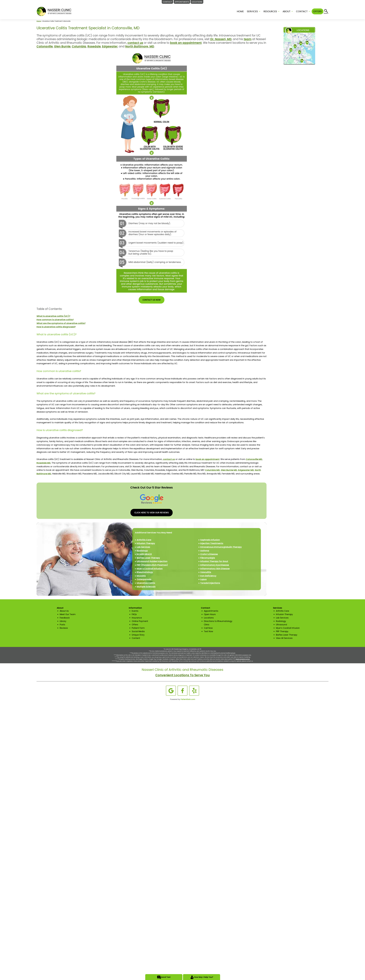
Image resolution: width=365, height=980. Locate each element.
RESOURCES (270, 11)
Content (136, 638)
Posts (62, 625)
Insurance (137, 618)
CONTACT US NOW (152, 300)
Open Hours (210, 614)
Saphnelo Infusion (210, 540)
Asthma (205, 551)
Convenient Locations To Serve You (183, 675)
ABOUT (287, 11)
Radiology (142, 551)
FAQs (134, 614)
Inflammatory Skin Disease (215, 569)
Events (135, 611)
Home (240, 11)
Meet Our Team (68, 614)
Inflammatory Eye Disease (215, 565)
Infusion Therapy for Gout (214, 561)
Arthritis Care (144, 540)
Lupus (203, 579)
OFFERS (317, 11)
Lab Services (143, 547)
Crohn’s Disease (209, 554)
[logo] (54, 11)
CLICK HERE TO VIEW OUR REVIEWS (152, 513)
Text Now (208, 631)
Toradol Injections (210, 583)
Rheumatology (145, 572)
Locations (209, 618)
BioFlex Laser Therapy (148, 558)
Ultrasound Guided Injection (152, 561)
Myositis (141, 576)
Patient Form (138, 628)
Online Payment (140, 621)
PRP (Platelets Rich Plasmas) (152, 565)
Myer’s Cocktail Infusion (150, 569)
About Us (64, 611)
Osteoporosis (144, 579)
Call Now (208, 628)
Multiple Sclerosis (146, 587)
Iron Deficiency (208, 576)
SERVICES (252, 11)
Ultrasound (281, 625)
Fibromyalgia (208, 558)
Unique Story (138, 635)
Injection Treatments (212, 543)
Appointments (211, 611)
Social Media (138, 631)
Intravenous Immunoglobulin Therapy (221, 547)
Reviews (64, 628)
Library (63, 621)
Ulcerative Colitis (146, 583)
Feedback (65, 618)
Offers (135, 625)
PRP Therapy (282, 631)
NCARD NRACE (144, 554)
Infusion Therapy (146, 543)
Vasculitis (206, 572)
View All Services (284, 638)
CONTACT (302, 11)
